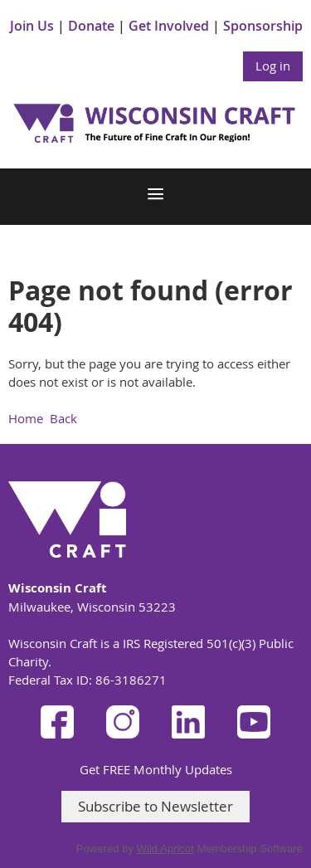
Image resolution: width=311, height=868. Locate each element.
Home (26, 418)
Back (63, 418)
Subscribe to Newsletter (155, 806)
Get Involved (169, 26)
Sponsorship (263, 26)
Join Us (32, 26)
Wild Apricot (165, 848)
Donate (91, 26)
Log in (273, 66)
